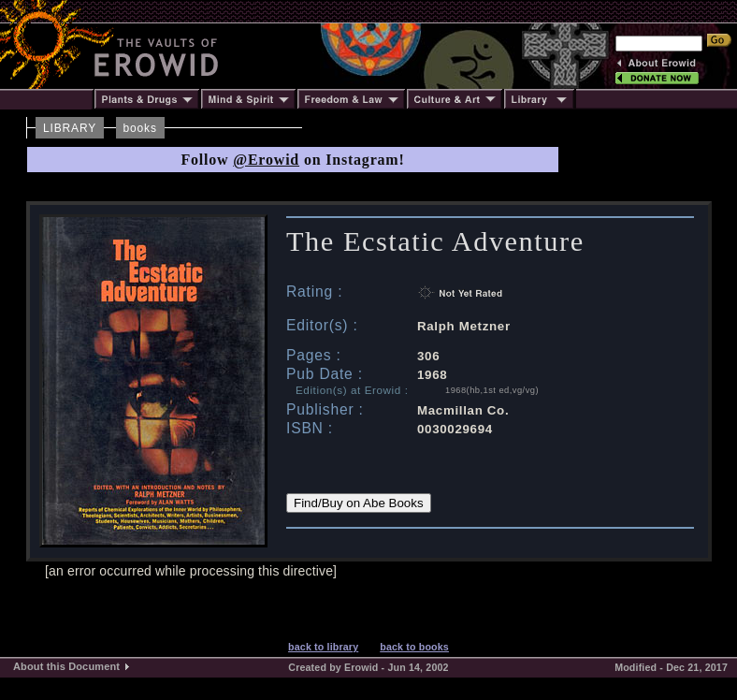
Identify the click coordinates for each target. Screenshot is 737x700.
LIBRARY (70, 128)
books (140, 128)
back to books (414, 647)
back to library (323, 647)
